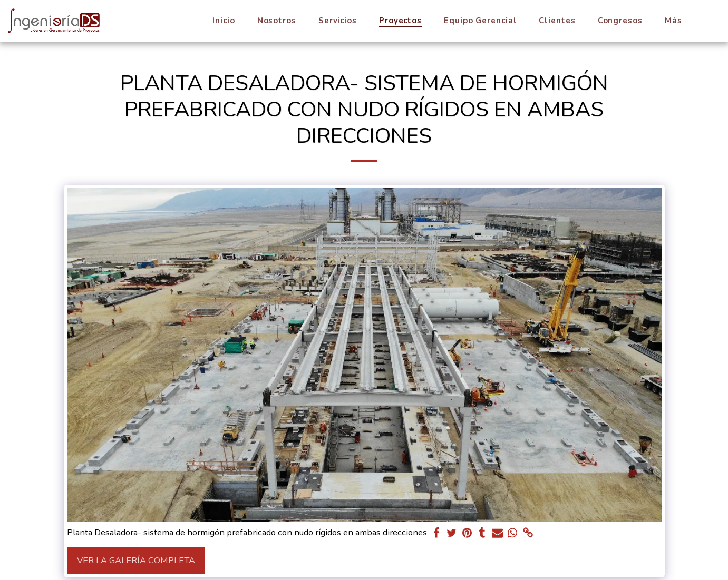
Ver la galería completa (136, 560)
